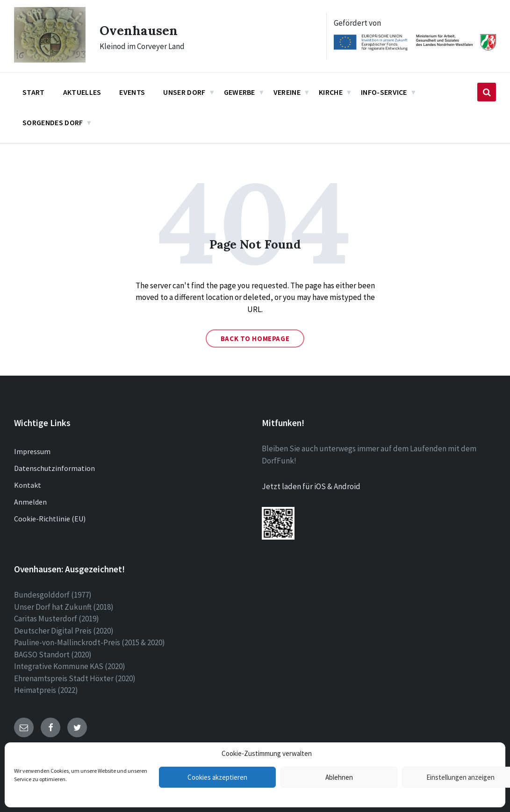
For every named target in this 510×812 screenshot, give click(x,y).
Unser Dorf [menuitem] (184, 92)
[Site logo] (50, 60)
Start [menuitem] (34, 92)
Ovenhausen (141, 30)
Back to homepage (255, 338)
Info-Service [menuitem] (384, 92)
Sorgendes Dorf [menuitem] (53, 122)
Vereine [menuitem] (287, 92)
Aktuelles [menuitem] (82, 92)
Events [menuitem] (132, 92)
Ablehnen (339, 777)
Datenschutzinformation (54, 468)
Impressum (32, 451)
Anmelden (30, 502)
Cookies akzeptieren (217, 777)
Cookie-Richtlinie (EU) (50, 519)
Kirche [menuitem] (331, 92)
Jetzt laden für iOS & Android (311, 486)
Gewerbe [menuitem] (240, 92)
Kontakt (28, 485)
